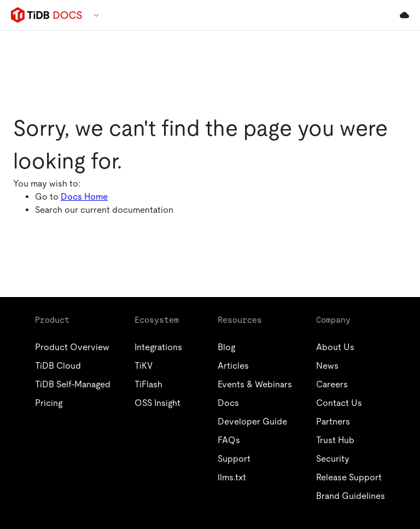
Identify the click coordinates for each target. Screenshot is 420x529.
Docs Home (84, 197)
